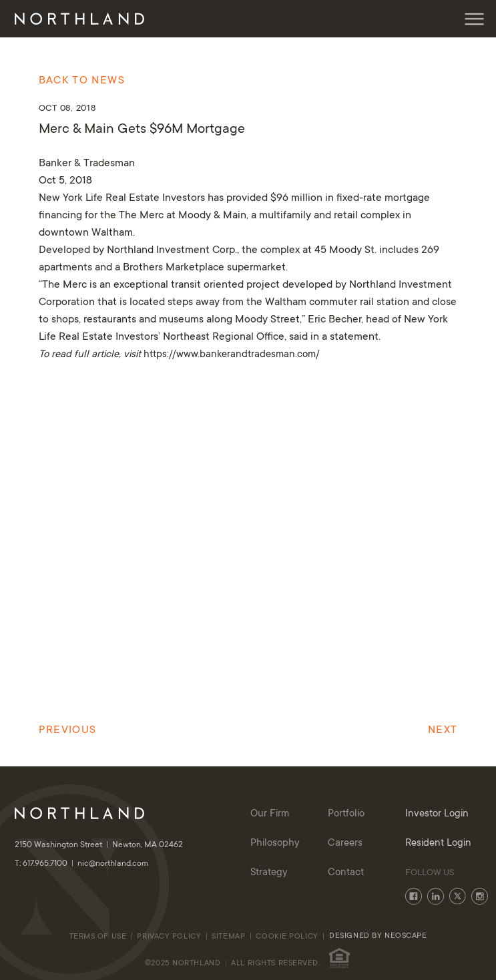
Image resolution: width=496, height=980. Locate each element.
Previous (68, 730)
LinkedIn (436, 896)
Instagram (480, 896)
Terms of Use (98, 937)
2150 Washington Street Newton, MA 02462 (99, 845)
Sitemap (228, 937)
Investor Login (437, 814)
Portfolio (346, 814)
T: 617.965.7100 (46, 864)
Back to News (82, 81)
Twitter (458, 896)
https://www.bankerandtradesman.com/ (230, 355)
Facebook (414, 896)
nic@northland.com (113, 864)
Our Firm (270, 814)
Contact (346, 873)
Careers (345, 843)
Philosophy (275, 843)
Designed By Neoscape (378, 936)
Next (443, 730)
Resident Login (438, 843)
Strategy (269, 873)
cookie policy (288, 937)
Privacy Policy (169, 937)
